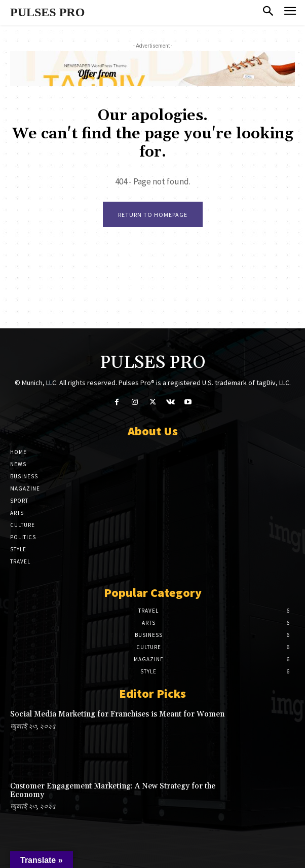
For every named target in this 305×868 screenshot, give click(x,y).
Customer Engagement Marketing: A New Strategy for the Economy (113, 790)
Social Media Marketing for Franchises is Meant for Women (117, 714)
